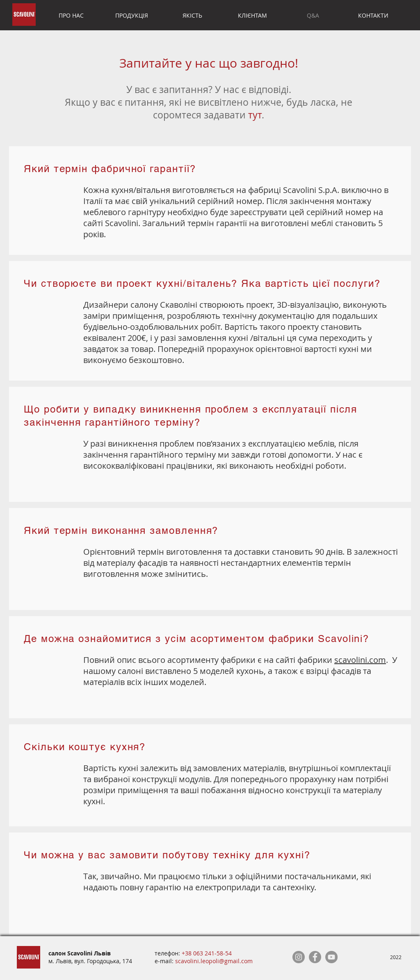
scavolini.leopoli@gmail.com (214, 961)
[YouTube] (331, 957)
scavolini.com (360, 660)
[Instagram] (299, 957)
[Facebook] (315, 957)
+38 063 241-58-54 (207, 953)
